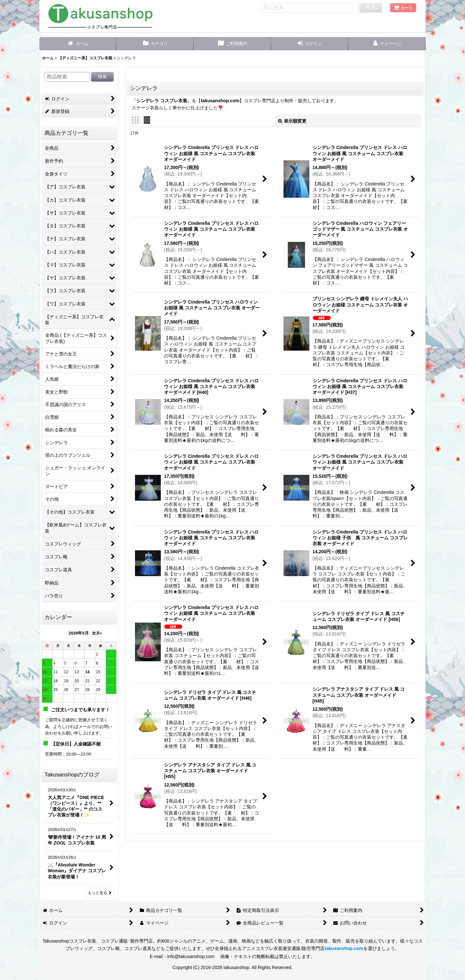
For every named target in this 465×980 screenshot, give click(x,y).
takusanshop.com (220, 101)
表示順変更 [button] (292, 121)
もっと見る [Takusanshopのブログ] (100, 893)
